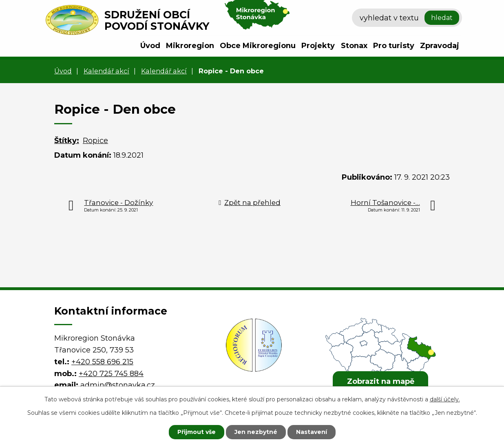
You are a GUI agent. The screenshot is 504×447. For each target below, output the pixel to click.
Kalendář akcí (106, 71)
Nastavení (312, 432)
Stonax (354, 46)
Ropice (95, 141)
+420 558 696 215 (102, 362)
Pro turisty (394, 46)
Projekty (318, 46)
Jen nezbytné (256, 432)
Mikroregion (190, 46)
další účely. (445, 399)
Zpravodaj (440, 46)
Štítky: (67, 141)
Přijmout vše (197, 432)
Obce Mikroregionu (258, 46)
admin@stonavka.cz (118, 385)
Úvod (150, 46)
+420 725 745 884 (111, 374)
